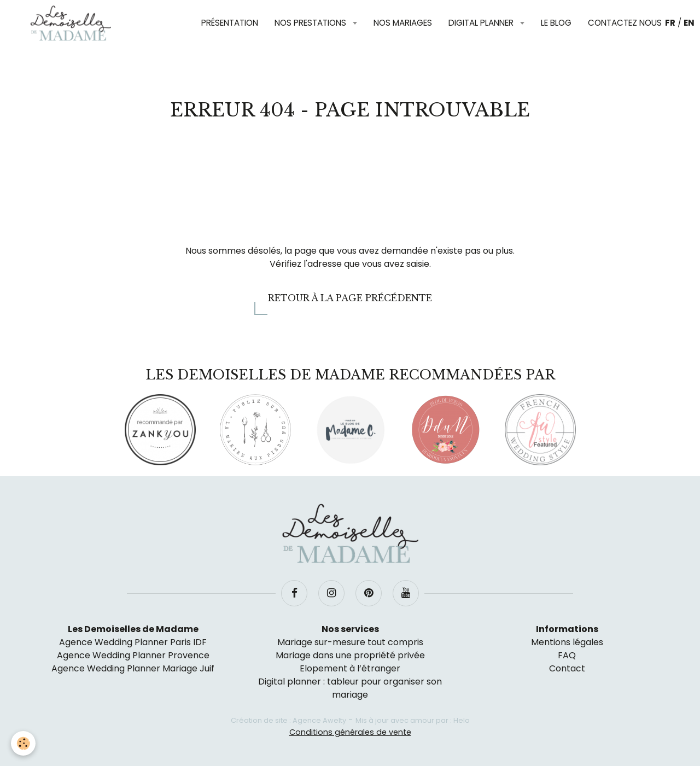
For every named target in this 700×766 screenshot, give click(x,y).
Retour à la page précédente (350, 298)
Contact (567, 668)
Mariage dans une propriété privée (350, 655)
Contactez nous (625, 23)
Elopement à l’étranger (350, 668)
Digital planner (482, 23)
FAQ (567, 655)
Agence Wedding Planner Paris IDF (133, 642)
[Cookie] (23, 743)
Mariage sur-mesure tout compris (350, 642)
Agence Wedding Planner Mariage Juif (133, 668)
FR (670, 23)
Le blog (556, 23)
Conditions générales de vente (350, 732)
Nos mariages (403, 23)
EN (689, 23)
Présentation (230, 23)
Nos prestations (311, 23)
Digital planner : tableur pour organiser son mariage (350, 688)
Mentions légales (567, 642)
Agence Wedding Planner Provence (133, 655)
